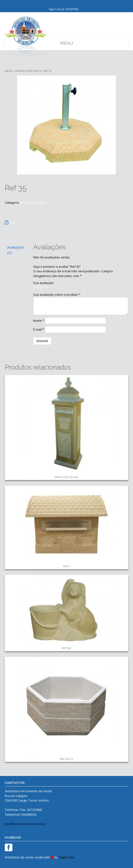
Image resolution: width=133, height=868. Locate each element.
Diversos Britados (28, 71)
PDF (10, 222)
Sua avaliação (43, 283)
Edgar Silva (67, 857)
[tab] (17, 250)
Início (9, 71)
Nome (39, 321)
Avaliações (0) (16, 250)
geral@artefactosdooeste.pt (25, 824)
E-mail (39, 329)
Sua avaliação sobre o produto (57, 295)
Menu (66, 43)
